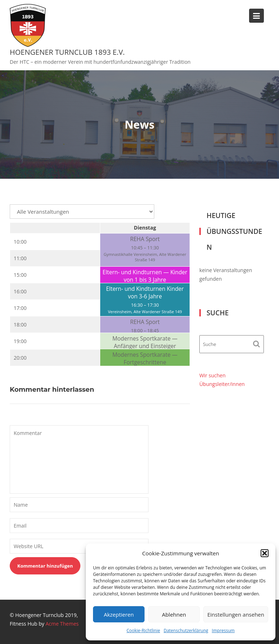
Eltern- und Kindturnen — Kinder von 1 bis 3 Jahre (145, 276)
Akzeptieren (119, 614)
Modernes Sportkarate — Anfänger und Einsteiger (145, 342)
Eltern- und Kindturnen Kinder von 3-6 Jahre (145, 293)
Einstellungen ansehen (236, 614)
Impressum (223, 630)
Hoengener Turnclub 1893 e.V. (67, 52)
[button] (265, 553)
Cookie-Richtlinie (143, 630)
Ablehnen (174, 614)
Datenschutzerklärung (186, 630)
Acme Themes (62, 624)
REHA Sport (145, 239)
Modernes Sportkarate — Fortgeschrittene (145, 359)
